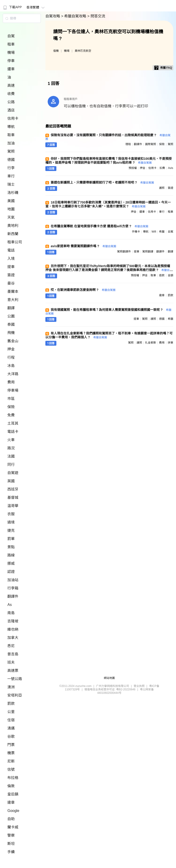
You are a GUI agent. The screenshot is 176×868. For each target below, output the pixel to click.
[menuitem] (12, 6)
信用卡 (13, 118)
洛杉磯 (13, 193)
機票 (11, 753)
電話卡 (13, 432)
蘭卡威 (13, 827)
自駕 (11, 36)
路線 (11, 555)
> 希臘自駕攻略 (74, 16)
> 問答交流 (96, 16)
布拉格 (13, 778)
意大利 (13, 300)
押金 (11, 349)
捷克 (11, 530)
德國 (11, 160)
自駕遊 (13, 473)
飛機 (11, 333)
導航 (11, 127)
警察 (11, 835)
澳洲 (11, 687)
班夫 (11, 662)
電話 (11, 250)
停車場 (13, 390)
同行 (11, 465)
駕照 (11, 151)
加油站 (13, 580)
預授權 (133, 168)
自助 (11, 819)
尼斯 (11, 761)
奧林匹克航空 (83, 51)
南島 (11, 613)
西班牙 (13, 489)
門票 (11, 745)
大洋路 (13, 374)
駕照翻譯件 (124, 252)
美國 (11, 201)
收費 (11, 94)
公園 (11, 316)
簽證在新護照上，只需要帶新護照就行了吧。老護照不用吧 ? (102, 182)
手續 (11, 852)
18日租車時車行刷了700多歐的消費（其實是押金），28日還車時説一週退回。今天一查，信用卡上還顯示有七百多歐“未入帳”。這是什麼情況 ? (108, 204)
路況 (11, 448)
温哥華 (13, 506)
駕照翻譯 (148, 252)
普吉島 (13, 654)
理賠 (128, 144)
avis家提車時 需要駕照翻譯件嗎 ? (83, 246)
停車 (11, 61)
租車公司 (15, 242)
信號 (11, 769)
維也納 (13, 629)
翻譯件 (13, 596)
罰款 (11, 704)
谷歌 (11, 736)
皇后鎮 (13, 794)
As (10, 605)
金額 (170, 275)
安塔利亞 (15, 695)
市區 (11, 399)
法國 (11, 456)
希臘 (162, 232)
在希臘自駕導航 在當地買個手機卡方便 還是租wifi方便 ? (99, 226)
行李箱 (13, 588)
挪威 (11, 563)
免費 (11, 415)
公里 (11, 712)
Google (13, 811)
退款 (162, 275)
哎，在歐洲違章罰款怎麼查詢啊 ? (83, 290)
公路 (11, 102)
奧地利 (13, 226)
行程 (11, 357)
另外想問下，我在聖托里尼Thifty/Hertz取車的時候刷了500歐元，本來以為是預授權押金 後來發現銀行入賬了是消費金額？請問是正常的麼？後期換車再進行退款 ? (109, 270)
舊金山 (13, 341)
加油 (11, 143)
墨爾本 (13, 292)
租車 (11, 44)
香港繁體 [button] (36, 7)
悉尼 (11, 646)
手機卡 (136, 232)
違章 (11, 802)
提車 (11, 267)
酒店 (11, 110)
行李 (11, 168)
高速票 (13, 671)
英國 (11, 481)
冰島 (11, 366)
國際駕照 (151, 144)
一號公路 (15, 679)
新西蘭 (13, 234)
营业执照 (139, 686)
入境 (11, 259)
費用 (11, 382)
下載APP (12, 7)
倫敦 (11, 786)
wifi (154, 232)
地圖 (11, 209)
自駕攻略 (53, 16)
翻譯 (11, 308)
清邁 (11, 728)
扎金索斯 (151, 343)
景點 (11, 547)
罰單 (11, 539)
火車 (11, 440)
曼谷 (11, 283)
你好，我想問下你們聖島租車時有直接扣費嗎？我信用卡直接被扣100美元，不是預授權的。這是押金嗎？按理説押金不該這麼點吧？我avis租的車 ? (108, 161)
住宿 (11, 720)
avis (170, 168)
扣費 (162, 168)
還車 (11, 69)
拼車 (170, 343)
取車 (11, 135)
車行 (11, 176)
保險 (11, 407)
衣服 (11, 514)
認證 (11, 572)
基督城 (13, 498)
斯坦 (11, 844)
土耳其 (13, 423)
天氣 (11, 217)
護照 (162, 188)
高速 (11, 85)
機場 (11, 53)
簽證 (11, 275)
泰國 (11, 324)
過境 (11, 522)
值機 (56, 51)
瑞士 (11, 184)
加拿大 (13, 638)
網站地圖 (109, 678)
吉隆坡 (13, 621)
